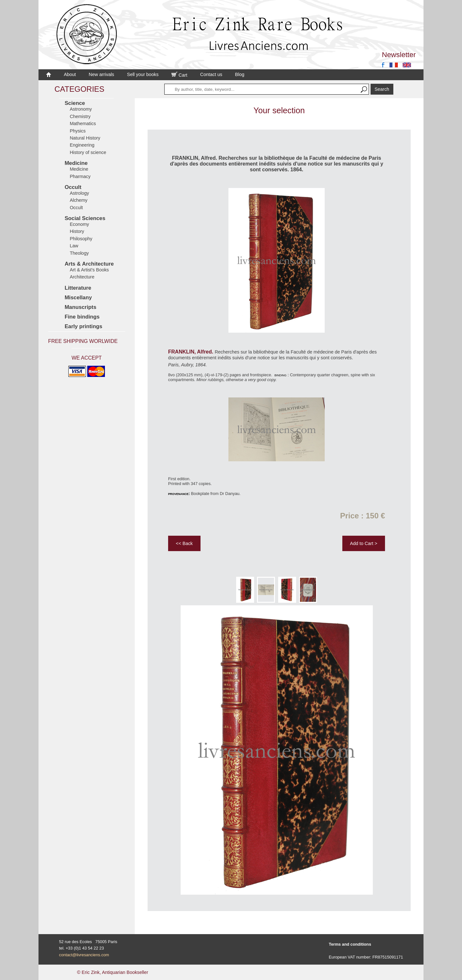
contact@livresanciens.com (84, 955)
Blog (240, 74)
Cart (179, 75)
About (70, 74)
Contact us (211, 74)
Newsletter (399, 55)
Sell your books (143, 74)
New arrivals (102, 74)
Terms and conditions (350, 944)
